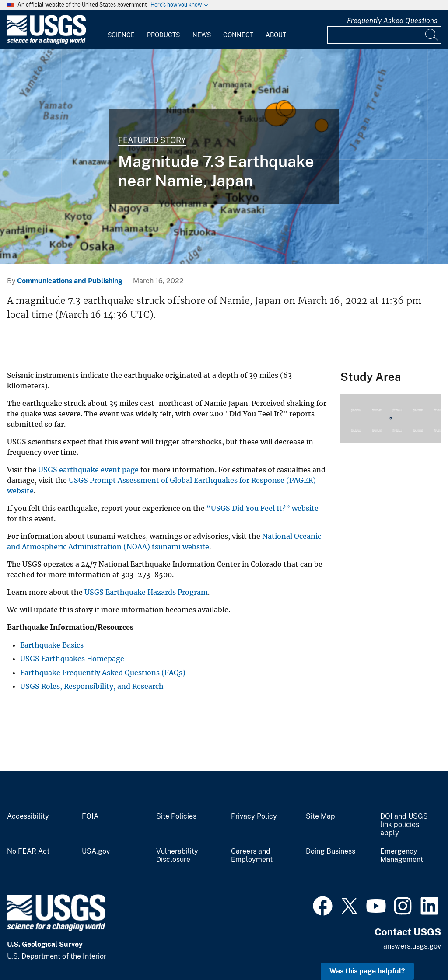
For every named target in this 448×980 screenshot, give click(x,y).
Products (163, 35)
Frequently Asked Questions (392, 21)
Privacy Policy (254, 816)
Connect (238, 35)
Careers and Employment (252, 856)
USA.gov (96, 851)
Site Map (320, 816)
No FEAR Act (28, 851)
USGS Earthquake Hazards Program (146, 592)
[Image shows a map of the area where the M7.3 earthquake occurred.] (224, 157)
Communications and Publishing (70, 281)
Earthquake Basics (52, 645)
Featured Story (152, 140)
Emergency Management (402, 856)
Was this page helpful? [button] (367, 971)
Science (121, 35)
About (276, 35)
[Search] (432, 35)
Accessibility (28, 816)
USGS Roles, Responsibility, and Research (92, 686)
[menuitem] (121, 30)
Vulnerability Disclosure (177, 856)
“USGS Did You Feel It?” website (262, 508)
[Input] (384, 35)
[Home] (46, 42)
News (202, 35)
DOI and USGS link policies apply (404, 825)
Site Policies (176, 816)
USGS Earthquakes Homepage (72, 659)
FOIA (90, 816)
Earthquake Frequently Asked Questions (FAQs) (103, 673)
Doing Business (331, 851)
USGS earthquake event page (88, 470)
